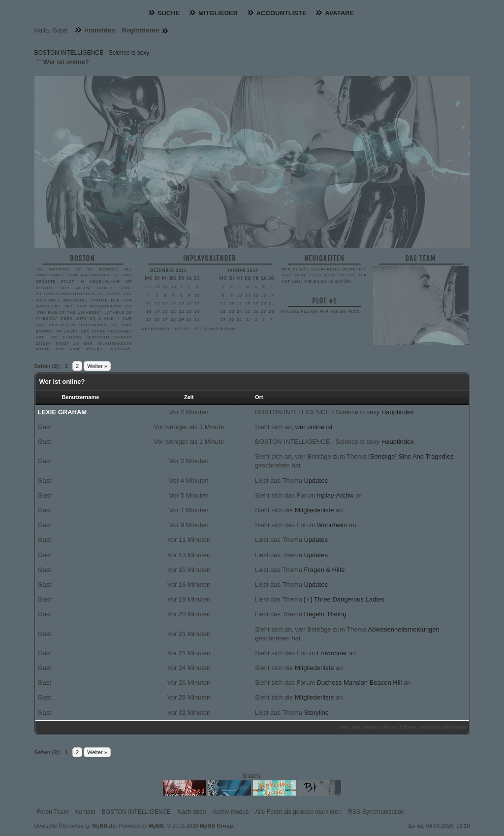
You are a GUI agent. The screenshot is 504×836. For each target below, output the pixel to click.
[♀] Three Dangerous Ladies (344, 599)
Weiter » (97, 366)
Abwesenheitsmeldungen (404, 629)
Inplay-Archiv (335, 495)
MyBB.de (104, 826)
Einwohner (332, 653)
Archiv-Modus (231, 812)
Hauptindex (398, 412)
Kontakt (85, 812)
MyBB (156, 826)
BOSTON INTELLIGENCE (136, 812)
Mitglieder (218, 13)
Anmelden (100, 30)
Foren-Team (53, 812)
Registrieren (141, 30)
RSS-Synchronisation (376, 812)
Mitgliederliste (314, 510)
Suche (169, 13)
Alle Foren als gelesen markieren (299, 812)
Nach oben (191, 812)
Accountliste (282, 13)
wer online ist (314, 427)
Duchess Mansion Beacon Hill (360, 683)
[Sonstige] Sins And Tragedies (411, 456)
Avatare (339, 13)
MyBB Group (216, 826)
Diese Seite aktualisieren (434, 727)
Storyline (316, 713)
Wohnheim (332, 525)
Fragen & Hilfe (324, 570)
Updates (315, 481)
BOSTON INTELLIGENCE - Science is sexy (92, 53)
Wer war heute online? (369, 727)
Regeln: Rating (325, 614)
